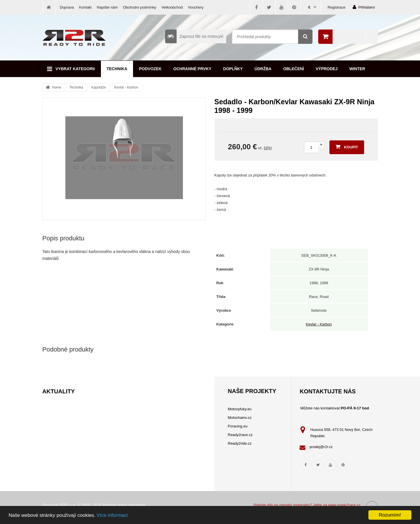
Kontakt (85, 7)
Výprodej (327, 69)
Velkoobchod (172, 7)
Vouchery (196, 7)
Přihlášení (364, 7)
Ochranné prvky (193, 69)
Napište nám (107, 7)
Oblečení (294, 69)
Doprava (67, 7)
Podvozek (150, 69)
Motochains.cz (240, 418)
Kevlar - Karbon (126, 87)
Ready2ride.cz (240, 443)
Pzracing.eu (238, 426)
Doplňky (233, 69)
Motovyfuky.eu (240, 409)
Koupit (347, 147)
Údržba (263, 69)
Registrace (337, 7)
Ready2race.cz (240, 435)
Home (57, 87)
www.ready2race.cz (344, 505)
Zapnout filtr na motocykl (194, 36)
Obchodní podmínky (140, 7)
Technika (117, 69)
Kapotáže (99, 87)
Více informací (112, 515)
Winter (357, 69)
